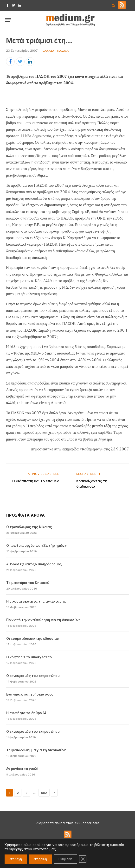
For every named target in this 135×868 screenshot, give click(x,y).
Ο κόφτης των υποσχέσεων (29, 657)
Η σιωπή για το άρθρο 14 (26, 713)
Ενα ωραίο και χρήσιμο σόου (30, 694)
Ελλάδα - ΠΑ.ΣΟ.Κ (56, 51)
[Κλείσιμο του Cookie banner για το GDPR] (83, 859)
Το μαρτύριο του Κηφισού (28, 583)
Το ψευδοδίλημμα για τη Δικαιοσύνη (36, 750)
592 (44, 793)
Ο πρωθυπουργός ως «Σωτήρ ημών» (36, 545)
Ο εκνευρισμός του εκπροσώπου (33, 676)
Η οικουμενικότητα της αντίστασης (36, 601)
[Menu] (8, 20)
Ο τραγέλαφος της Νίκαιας (29, 527)
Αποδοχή (16, 859)
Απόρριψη (40, 859)
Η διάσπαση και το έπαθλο (36, 481)
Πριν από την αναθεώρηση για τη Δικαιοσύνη (43, 620)
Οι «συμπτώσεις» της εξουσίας (32, 638)
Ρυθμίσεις (65, 859)
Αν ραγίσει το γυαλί (22, 769)
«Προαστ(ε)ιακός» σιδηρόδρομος (34, 564)
